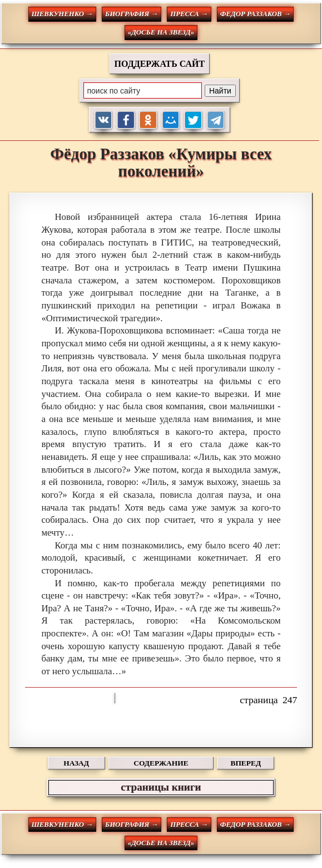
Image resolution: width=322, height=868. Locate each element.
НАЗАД (76, 763)
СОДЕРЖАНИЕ (161, 763)
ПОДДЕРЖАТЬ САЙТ (160, 64)
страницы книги (161, 787)
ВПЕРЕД (246, 763)
